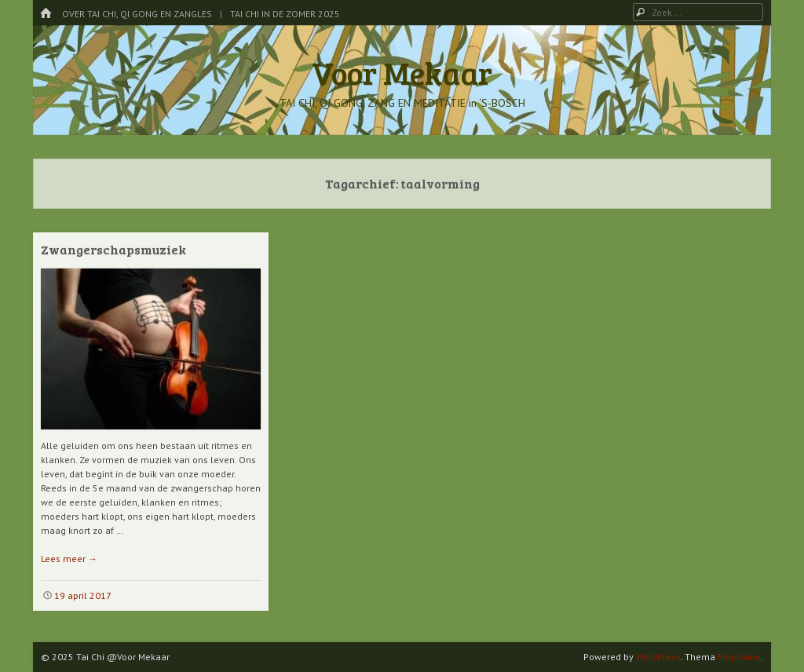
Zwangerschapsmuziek (113, 249)
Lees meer (69, 559)
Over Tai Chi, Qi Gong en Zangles (137, 14)
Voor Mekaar (402, 72)
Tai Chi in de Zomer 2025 (285, 14)
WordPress (658, 657)
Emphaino (739, 657)
